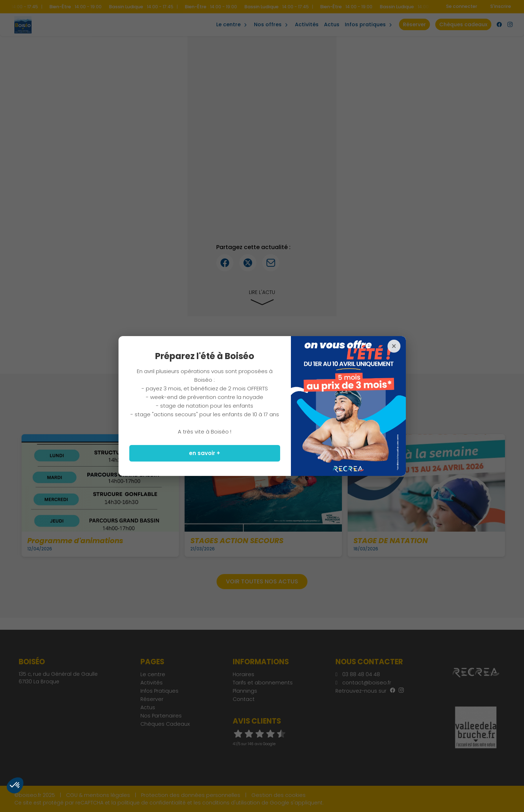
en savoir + (205, 453)
